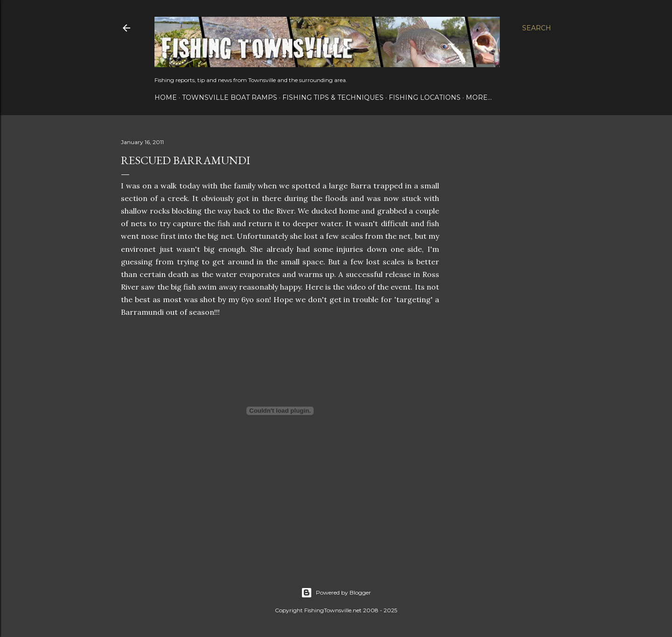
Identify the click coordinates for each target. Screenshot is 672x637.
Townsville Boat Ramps (230, 97)
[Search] (537, 28)
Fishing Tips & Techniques (333, 97)
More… (479, 97)
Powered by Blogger (336, 593)
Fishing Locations (425, 97)
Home (166, 97)
